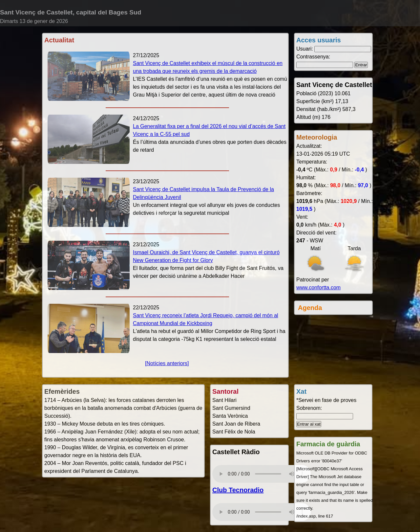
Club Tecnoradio (238, 490)
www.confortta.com (318, 288)
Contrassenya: (313, 57)
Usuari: (305, 49)
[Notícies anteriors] (167, 363)
